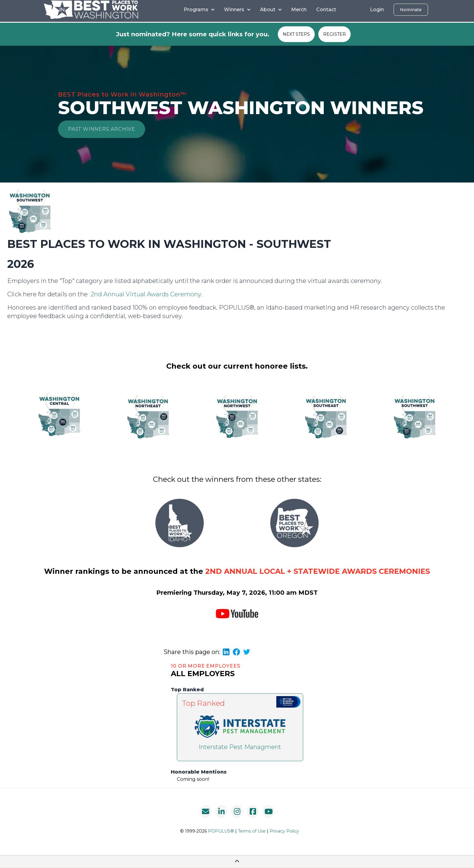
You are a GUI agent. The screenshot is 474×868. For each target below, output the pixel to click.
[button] (102, 129)
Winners (237, 10)
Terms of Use (252, 831)
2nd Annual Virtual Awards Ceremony (146, 294)
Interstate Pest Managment (240, 747)
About (271, 10)
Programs (199, 10)
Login (377, 10)
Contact (326, 10)
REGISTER (334, 34)
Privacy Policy (284, 831)
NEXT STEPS (296, 34)
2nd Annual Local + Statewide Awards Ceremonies (318, 571)
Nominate (411, 10)
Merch (299, 10)
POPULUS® (221, 831)
